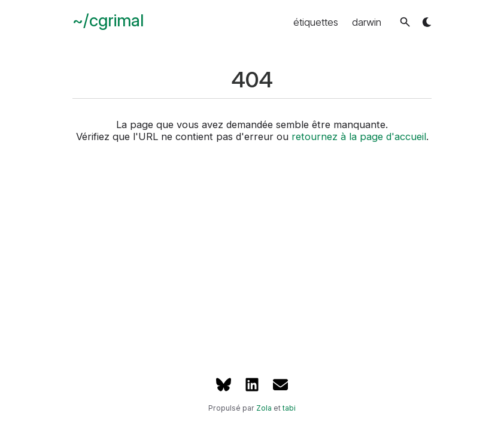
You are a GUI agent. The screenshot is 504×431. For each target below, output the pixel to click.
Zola (264, 408)
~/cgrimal (108, 20)
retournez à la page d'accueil (359, 136)
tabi (289, 408)
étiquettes (316, 22)
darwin (367, 22)
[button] (405, 22)
